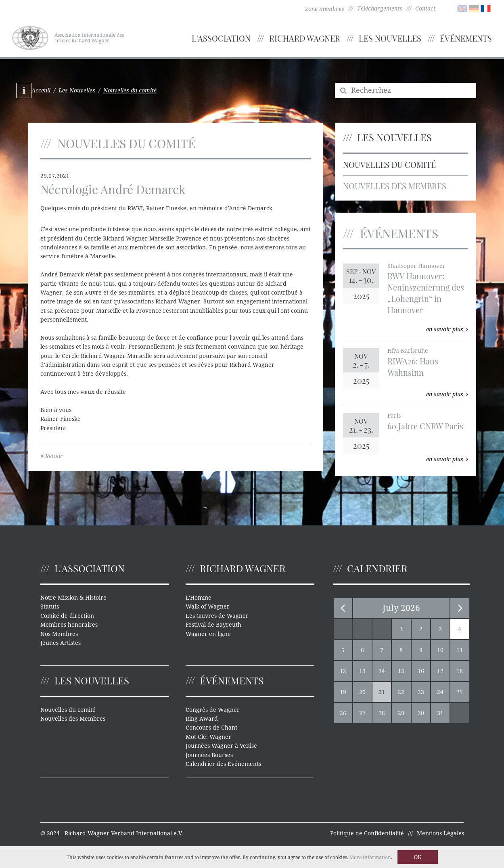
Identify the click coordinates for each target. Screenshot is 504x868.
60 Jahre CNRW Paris (425, 426)
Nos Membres (59, 634)
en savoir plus (447, 329)
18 (460, 671)
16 (421, 671)
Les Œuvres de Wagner (217, 616)
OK (418, 857)
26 (343, 713)
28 (382, 713)
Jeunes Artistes (61, 643)
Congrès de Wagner (213, 710)
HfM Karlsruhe (408, 351)
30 (421, 713)
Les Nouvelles (390, 38)
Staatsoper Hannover (416, 266)
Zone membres (325, 9)
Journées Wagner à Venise (221, 746)
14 (382, 671)
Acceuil (41, 90)
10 (440, 650)
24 (440, 692)
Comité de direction (67, 616)
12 (343, 671)
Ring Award (202, 719)
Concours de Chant (211, 728)
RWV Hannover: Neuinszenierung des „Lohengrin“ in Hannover (426, 293)
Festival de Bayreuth (213, 625)
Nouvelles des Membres (395, 186)
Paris (394, 416)
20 (362, 692)
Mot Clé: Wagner (208, 737)
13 (362, 671)
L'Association (221, 38)
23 (421, 692)
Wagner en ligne (208, 634)
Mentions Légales (440, 833)
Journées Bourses (209, 755)
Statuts (50, 607)
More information (370, 858)
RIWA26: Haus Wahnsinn (413, 367)
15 (401, 671)
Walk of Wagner (208, 607)
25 (460, 692)
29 (401, 713)
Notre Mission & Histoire (73, 598)
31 (440, 713)
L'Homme (199, 598)
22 (401, 692)
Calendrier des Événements (223, 764)
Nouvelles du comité (389, 164)
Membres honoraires (69, 625)
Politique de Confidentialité (367, 833)
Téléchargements (380, 8)
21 (382, 692)
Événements (466, 38)
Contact (425, 8)
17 (440, 671)
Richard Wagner (305, 38)
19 (343, 692)
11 (460, 650)
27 (362, 713)
